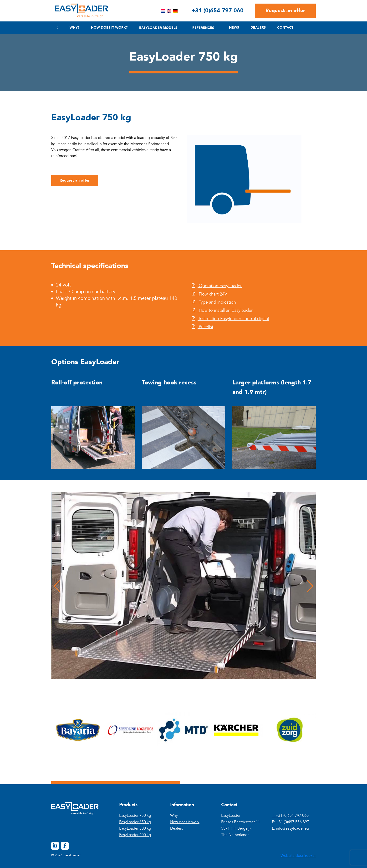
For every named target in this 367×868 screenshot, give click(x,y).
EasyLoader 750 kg (135, 816)
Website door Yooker (298, 856)
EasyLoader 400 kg (135, 835)
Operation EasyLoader (220, 286)
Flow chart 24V (212, 294)
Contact (285, 28)
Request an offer (285, 11)
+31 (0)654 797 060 (218, 11)
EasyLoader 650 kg (135, 822)
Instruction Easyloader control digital (233, 319)
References (203, 28)
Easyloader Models (158, 28)
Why (174, 816)
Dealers (258, 28)
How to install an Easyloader (225, 310)
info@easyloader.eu (292, 828)
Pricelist (205, 327)
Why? (75, 28)
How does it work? (109, 28)
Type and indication (217, 302)
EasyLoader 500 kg (135, 828)
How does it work (185, 822)
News (234, 28)
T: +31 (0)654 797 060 (290, 816)
